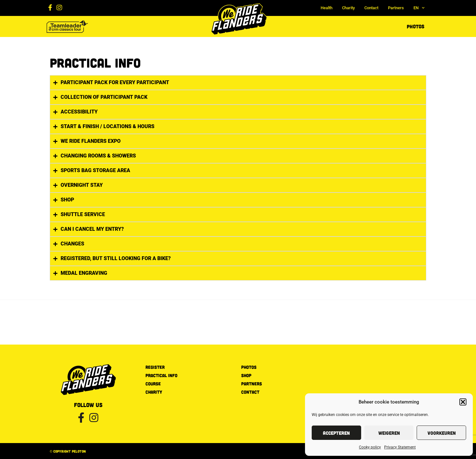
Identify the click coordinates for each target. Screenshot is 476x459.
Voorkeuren (442, 433)
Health (327, 8)
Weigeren (389, 433)
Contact (371, 8)
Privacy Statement (400, 447)
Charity (348, 8)
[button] (463, 402)
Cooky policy (370, 447)
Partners (396, 8)
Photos (416, 26)
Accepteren (336, 433)
